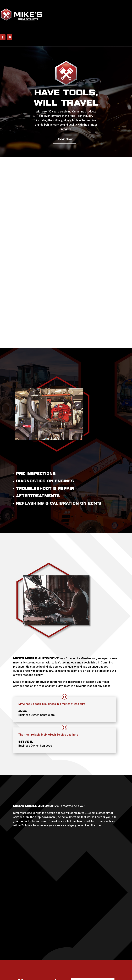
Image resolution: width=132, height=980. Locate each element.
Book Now (65, 139)
